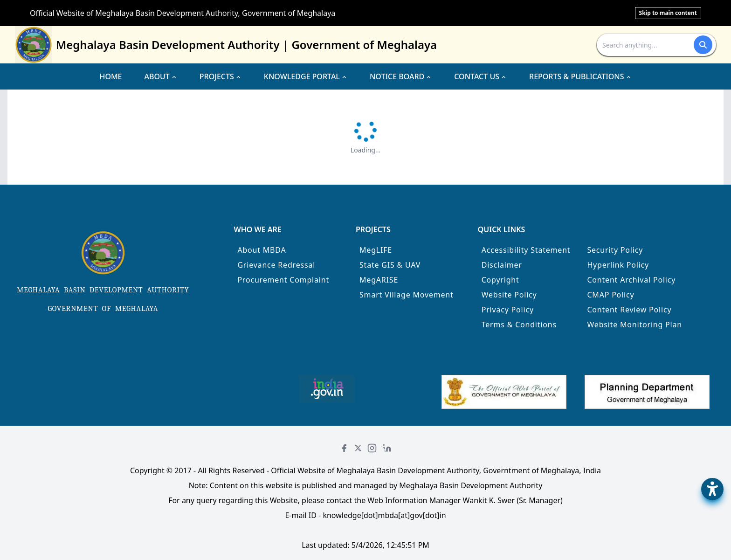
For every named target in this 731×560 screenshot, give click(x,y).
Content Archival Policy (631, 280)
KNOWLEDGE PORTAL (306, 76)
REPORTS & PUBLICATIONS (580, 76)
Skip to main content (668, 13)
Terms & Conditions (519, 325)
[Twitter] (358, 448)
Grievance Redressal (276, 265)
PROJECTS (221, 76)
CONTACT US (480, 76)
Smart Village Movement (407, 295)
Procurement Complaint (283, 280)
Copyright (500, 280)
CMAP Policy (610, 295)
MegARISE (379, 280)
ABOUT (161, 76)
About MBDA (262, 250)
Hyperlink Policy (618, 265)
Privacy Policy (508, 310)
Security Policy (615, 250)
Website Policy (509, 295)
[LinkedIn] (387, 448)
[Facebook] (344, 448)
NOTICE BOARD (401, 76)
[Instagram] (372, 448)
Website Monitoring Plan (634, 325)
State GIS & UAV (390, 265)
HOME (110, 76)
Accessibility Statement (526, 250)
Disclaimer (502, 265)
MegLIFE (376, 250)
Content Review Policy (629, 310)
